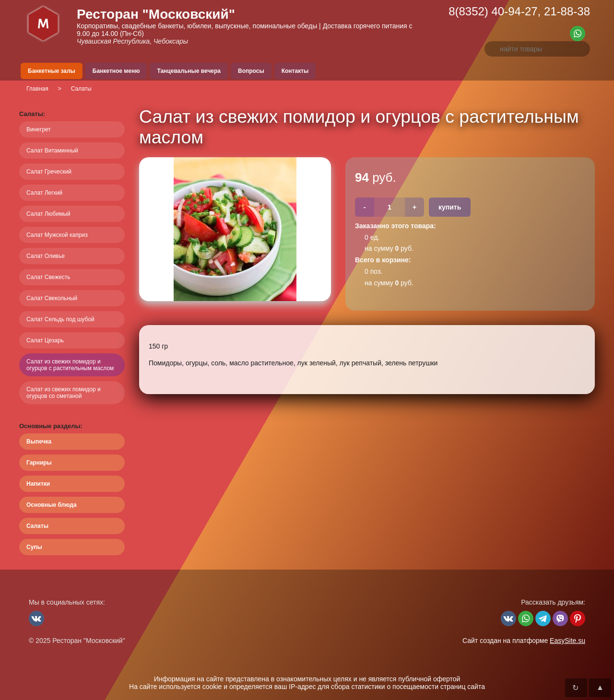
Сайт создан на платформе (524, 641)
